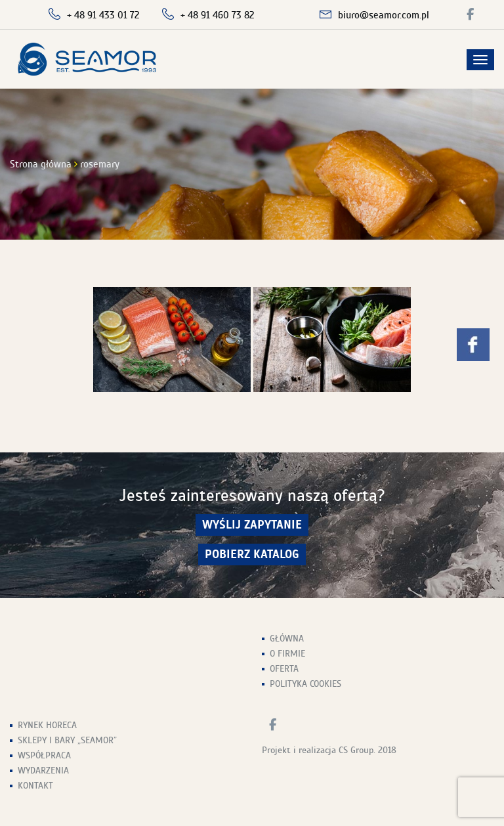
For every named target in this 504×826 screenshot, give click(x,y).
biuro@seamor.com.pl (384, 15)
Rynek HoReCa (47, 725)
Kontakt (35, 786)
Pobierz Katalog (252, 554)
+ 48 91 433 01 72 (103, 15)
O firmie (287, 654)
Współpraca (44, 755)
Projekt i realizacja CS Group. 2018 (329, 750)
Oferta (284, 669)
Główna (287, 639)
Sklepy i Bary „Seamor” (67, 740)
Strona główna (41, 164)
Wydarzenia (43, 771)
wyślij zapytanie (252, 525)
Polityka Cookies (305, 684)
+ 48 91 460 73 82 (218, 15)
